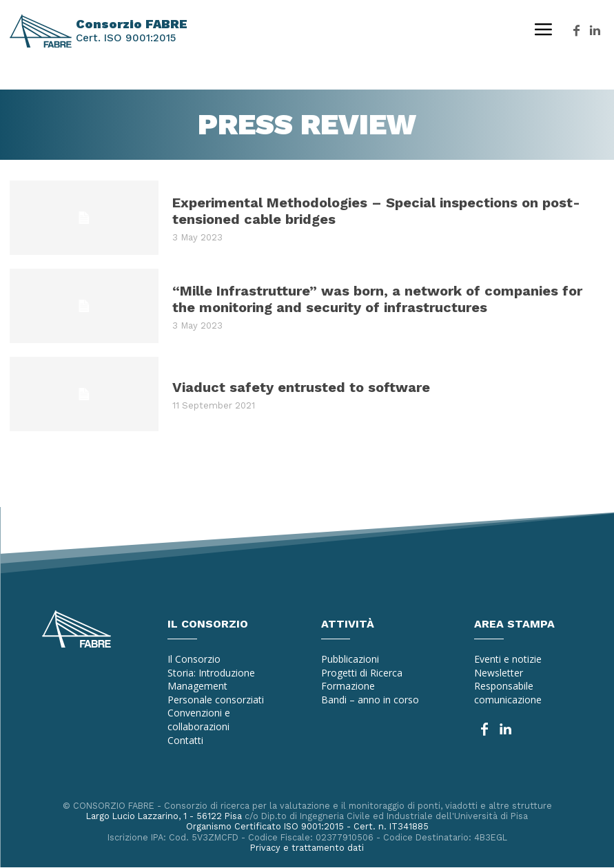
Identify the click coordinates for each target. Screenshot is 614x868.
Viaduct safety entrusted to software (301, 387)
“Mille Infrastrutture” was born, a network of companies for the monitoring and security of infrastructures (377, 299)
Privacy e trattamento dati (307, 848)
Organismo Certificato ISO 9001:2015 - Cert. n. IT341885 (307, 826)
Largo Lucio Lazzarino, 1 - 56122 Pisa (163, 816)
